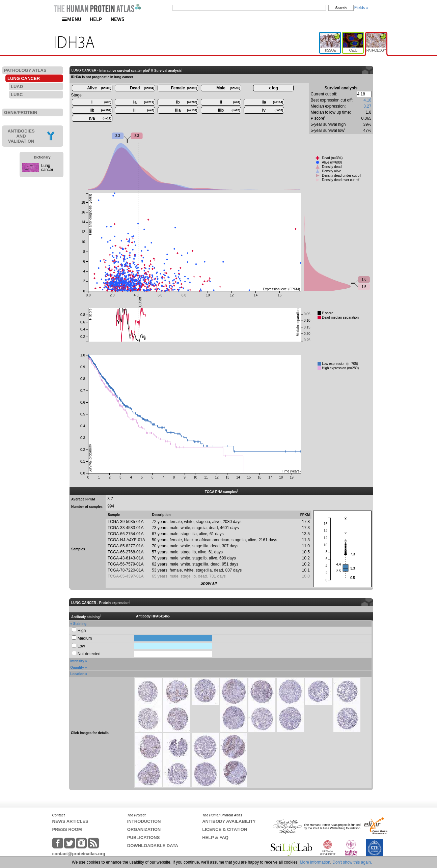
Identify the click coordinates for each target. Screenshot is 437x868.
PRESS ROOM (67, 829)
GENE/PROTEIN (21, 112)
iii (144, 110)
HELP (96, 19)
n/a (100, 118)
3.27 (367, 106)
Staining (80, 624)
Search (341, 8)
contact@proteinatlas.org (79, 854)
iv (273, 110)
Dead (142, 88)
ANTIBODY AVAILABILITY (229, 821)
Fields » (361, 8)
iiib (229, 110)
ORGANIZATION (144, 829)
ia (144, 102)
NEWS (118, 19)
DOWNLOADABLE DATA (153, 846)
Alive (99, 88)
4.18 (367, 100)
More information (315, 862)
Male (228, 88)
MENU (72, 19)
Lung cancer (47, 168)
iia (272, 102)
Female (184, 88)
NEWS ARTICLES (70, 821)
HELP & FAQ (215, 837)
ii (230, 102)
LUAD (17, 86)
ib (187, 102)
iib (101, 110)
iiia (186, 110)
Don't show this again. (352, 862)
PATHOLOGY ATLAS (25, 70)
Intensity (77, 661)
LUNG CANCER (24, 78)
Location (77, 674)
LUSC (17, 95)
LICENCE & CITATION (225, 829)
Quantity (77, 668)
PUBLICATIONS (144, 837)
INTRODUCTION (144, 821)
